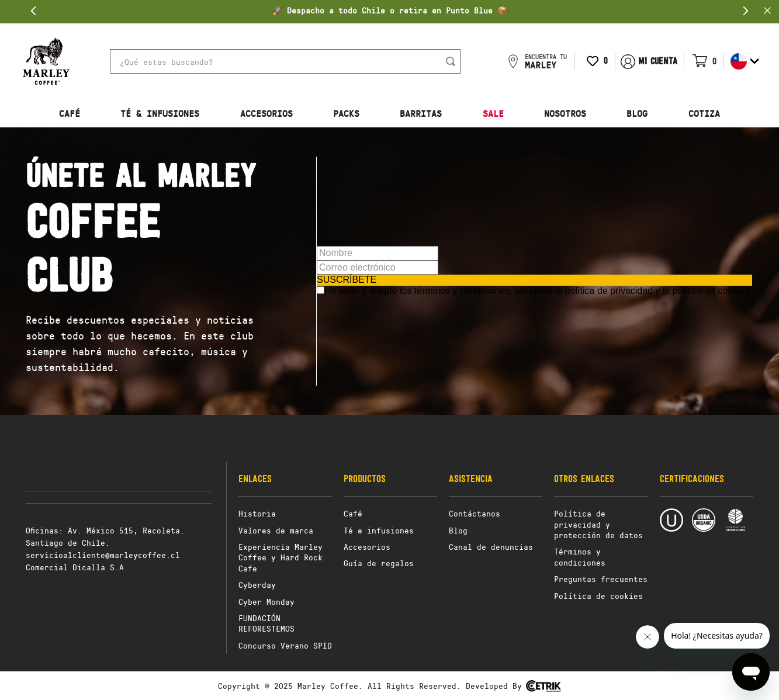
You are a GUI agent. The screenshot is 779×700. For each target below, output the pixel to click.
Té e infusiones (379, 530)
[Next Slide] (745, 11)
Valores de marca (276, 530)
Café (353, 513)
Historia (257, 513)
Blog (458, 530)
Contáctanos (475, 513)
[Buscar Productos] (453, 61)
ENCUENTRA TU (546, 61)
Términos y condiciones (580, 557)
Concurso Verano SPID (285, 645)
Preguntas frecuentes (601, 579)
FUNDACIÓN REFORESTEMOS (266, 623)
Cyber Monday (266, 602)
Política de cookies (598, 596)
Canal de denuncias (491, 547)
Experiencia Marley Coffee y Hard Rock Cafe (281, 557)
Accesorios (367, 547)
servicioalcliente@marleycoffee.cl (103, 555)
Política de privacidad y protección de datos (598, 524)
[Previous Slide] (34, 11)
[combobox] (285, 61)
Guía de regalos (379, 563)
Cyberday (257, 585)
